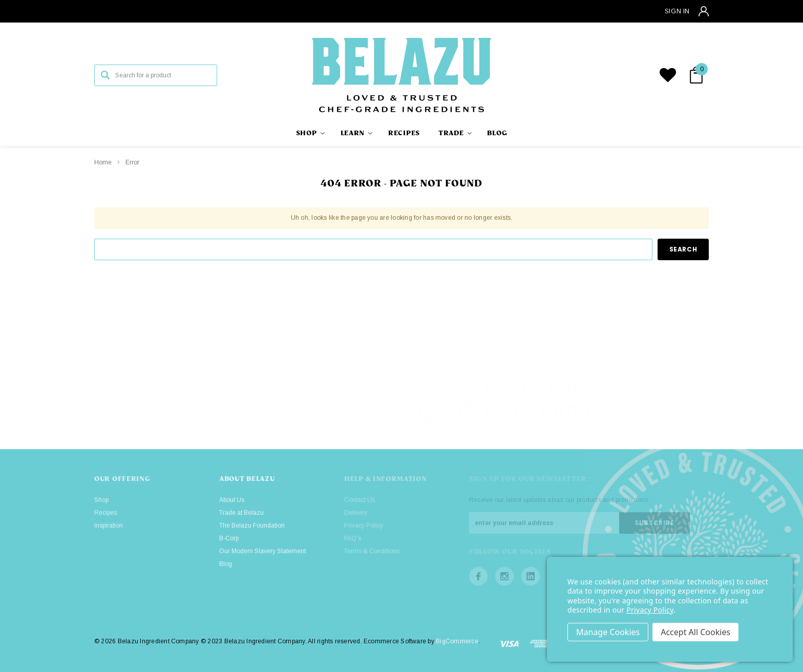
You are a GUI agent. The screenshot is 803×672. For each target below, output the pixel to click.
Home (103, 162)
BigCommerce (457, 641)
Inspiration (109, 526)
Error (132, 162)
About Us (232, 500)
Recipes (105, 513)
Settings (608, 632)
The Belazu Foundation (252, 526)
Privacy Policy (650, 610)
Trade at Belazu (241, 513)
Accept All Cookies (695, 632)
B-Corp (229, 538)
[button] (703, 397)
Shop (101, 500)
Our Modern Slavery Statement (262, 551)
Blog (226, 564)
